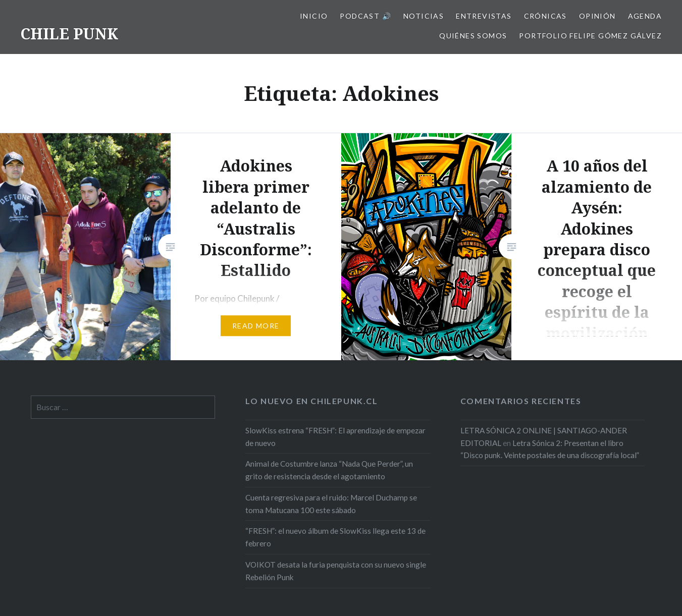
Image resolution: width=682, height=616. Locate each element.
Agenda (645, 16)
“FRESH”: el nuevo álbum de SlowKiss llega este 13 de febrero (335, 537)
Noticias (424, 16)
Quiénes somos (473, 36)
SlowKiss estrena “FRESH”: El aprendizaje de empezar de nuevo (335, 437)
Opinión (597, 16)
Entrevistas (484, 16)
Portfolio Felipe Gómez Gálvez (590, 36)
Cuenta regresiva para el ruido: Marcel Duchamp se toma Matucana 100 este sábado (331, 504)
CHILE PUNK (69, 34)
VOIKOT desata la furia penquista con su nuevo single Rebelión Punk (336, 571)
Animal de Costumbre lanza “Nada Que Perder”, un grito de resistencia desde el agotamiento (329, 470)
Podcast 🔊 (365, 16)
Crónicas (545, 16)
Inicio (314, 16)
